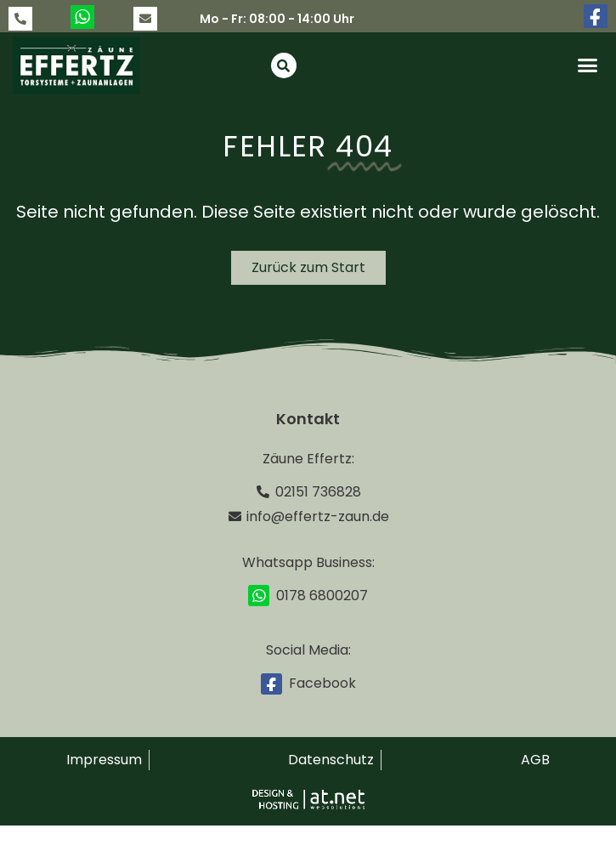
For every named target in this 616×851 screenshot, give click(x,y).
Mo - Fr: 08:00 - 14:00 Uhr (277, 19)
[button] (587, 65)
